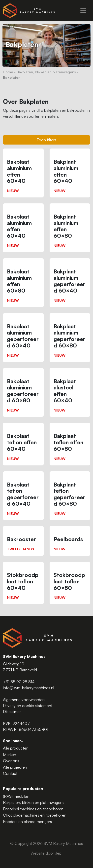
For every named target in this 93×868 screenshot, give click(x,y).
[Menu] (83, 11)
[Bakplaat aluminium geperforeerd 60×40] (70, 283)
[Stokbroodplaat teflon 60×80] (70, 583)
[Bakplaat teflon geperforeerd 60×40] (23, 496)
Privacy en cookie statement (28, 706)
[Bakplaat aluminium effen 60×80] (70, 228)
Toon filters (46, 140)
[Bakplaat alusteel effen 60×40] (70, 393)
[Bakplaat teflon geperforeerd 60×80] (70, 496)
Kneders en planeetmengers (27, 822)
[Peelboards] (70, 541)
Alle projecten (15, 767)
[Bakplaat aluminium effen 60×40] (23, 173)
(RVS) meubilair (16, 796)
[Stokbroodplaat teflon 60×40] (23, 583)
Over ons (11, 761)
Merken (10, 755)
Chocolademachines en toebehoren (35, 815)
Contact (10, 773)
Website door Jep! (46, 853)
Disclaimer (12, 712)
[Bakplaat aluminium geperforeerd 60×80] (70, 338)
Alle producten (16, 748)
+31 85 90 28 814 (19, 682)
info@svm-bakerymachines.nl (29, 688)
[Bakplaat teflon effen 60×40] (23, 444)
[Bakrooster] (23, 541)
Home (8, 72)
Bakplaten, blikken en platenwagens (46, 72)
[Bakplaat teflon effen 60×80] (70, 444)
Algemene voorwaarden (24, 700)
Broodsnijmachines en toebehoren (33, 809)
